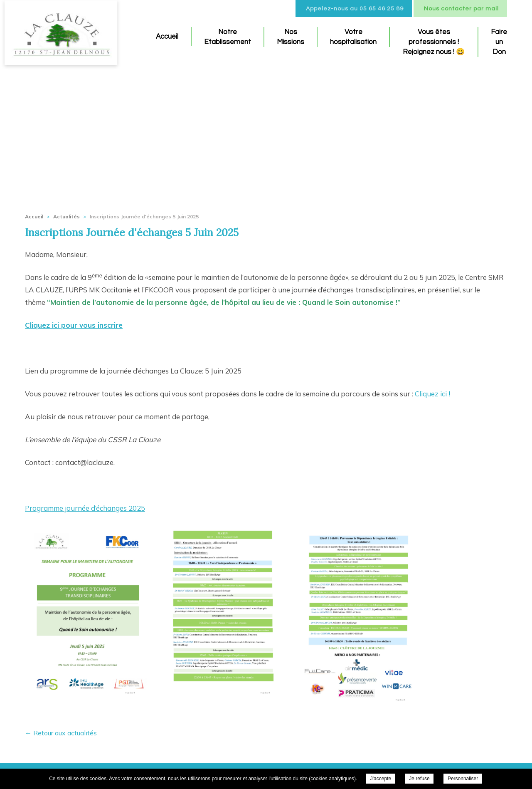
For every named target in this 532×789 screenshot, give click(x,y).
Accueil (167, 37)
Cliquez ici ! (432, 394)
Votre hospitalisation (353, 37)
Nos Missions (291, 37)
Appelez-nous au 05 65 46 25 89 (355, 9)
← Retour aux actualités (61, 733)
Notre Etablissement (228, 37)
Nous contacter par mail (461, 9)
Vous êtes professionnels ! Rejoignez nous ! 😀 (434, 42)
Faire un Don (499, 42)
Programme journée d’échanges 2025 (85, 508)
